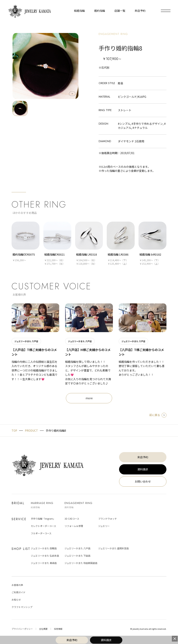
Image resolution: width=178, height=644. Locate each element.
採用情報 (58, 629)
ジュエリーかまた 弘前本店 (45, 556)
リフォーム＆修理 (74, 526)
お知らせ (16, 600)
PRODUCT (31, 430)
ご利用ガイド (18, 592)
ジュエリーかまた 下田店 (77, 556)
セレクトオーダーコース (43, 526)
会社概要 (43, 629)
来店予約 (143, 457)
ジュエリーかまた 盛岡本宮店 (113, 548)
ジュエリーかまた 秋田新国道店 (81, 563)
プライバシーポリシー (22, 629)
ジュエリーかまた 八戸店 (77, 548)
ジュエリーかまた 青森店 (44, 563)
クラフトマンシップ (22, 607)
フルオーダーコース (41, 533)
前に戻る (158, 415)
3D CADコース (72, 519)
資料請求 (143, 469)
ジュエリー (104, 526)
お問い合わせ (143, 481)
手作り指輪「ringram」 (43, 519)
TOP (14, 430)
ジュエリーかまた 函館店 (44, 548)
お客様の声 (17, 585)
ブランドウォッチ (107, 519)
